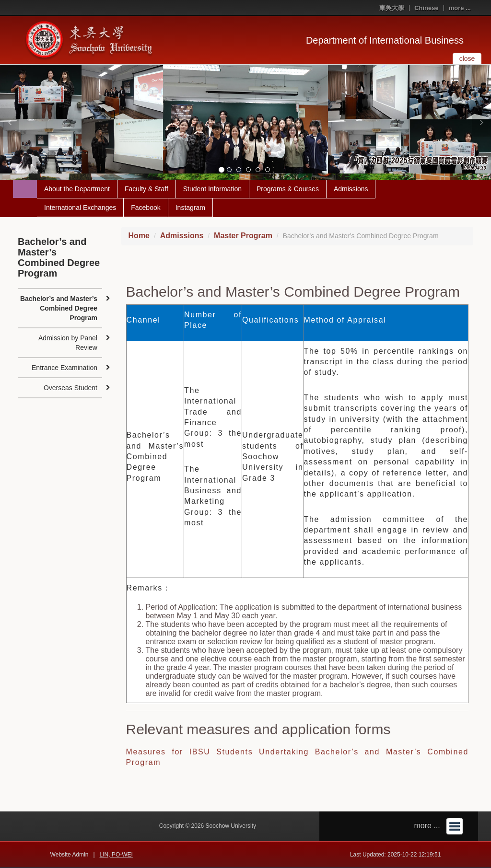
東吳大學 (392, 8)
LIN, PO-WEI (116, 855)
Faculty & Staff (146, 189)
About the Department (77, 189)
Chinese (427, 8)
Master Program (243, 236)
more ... (460, 8)
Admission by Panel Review (68, 343)
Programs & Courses (288, 189)
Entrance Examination (64, 368)
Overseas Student (70, 388)
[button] (10, 122)
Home (139, 236)
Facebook (146, 208)
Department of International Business (385, 40)
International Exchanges (80, 208)
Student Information (212, 189)
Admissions (351, 189)
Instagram (190, 208)
